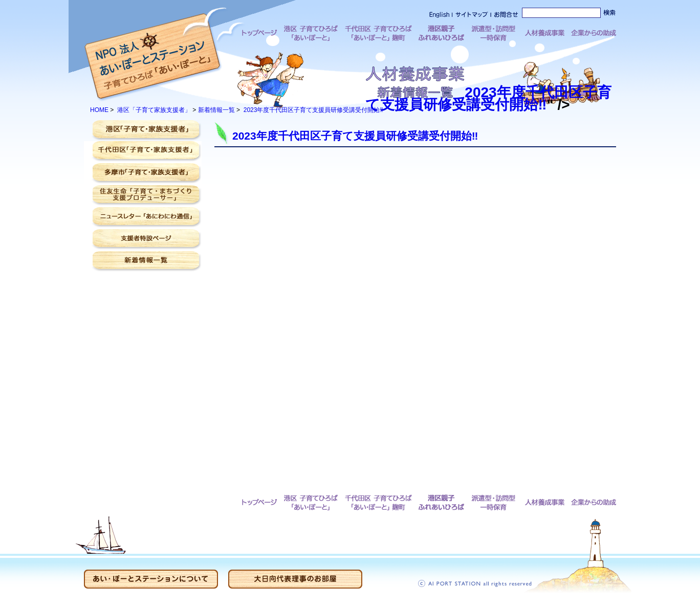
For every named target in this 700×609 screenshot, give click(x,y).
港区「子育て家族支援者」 (154, 110)
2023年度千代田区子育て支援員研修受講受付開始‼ (467, 98)
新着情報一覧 (216, 110)
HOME (99, 110)
